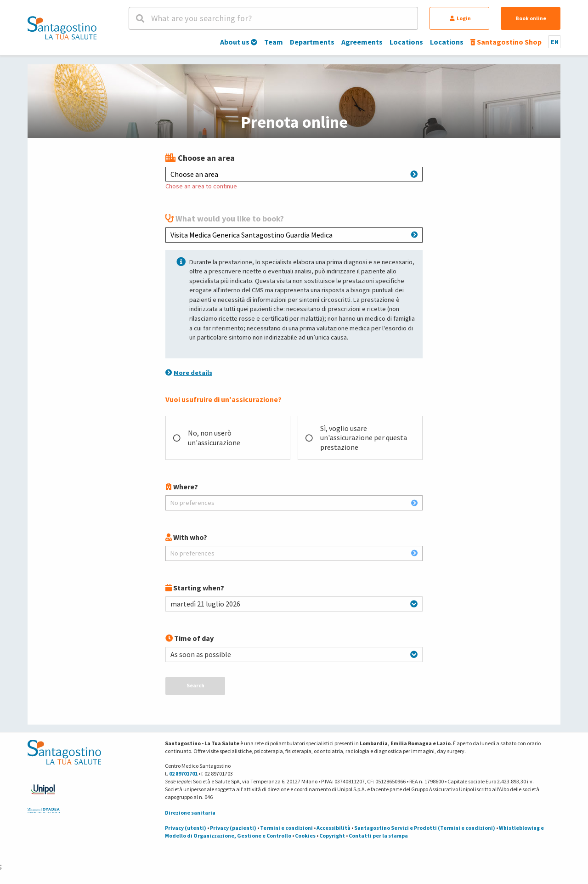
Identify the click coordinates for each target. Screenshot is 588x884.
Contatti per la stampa (378, 836)
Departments (312, 42)
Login (460, 18)
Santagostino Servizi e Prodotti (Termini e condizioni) (425, 828)
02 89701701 (183, 773)
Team (274, 42)
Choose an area (294, 174)
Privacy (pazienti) (233, 828)
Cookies (305, 836)
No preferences (294, 503)
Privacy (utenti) (186, 828)
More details (189, 373)
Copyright (332, 836)
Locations (406, 42)
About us (239, 42)
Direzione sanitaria (190, 813)
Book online (531, 18)
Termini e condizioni (286, 828)
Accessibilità (334, 828)
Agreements (362, 42)
